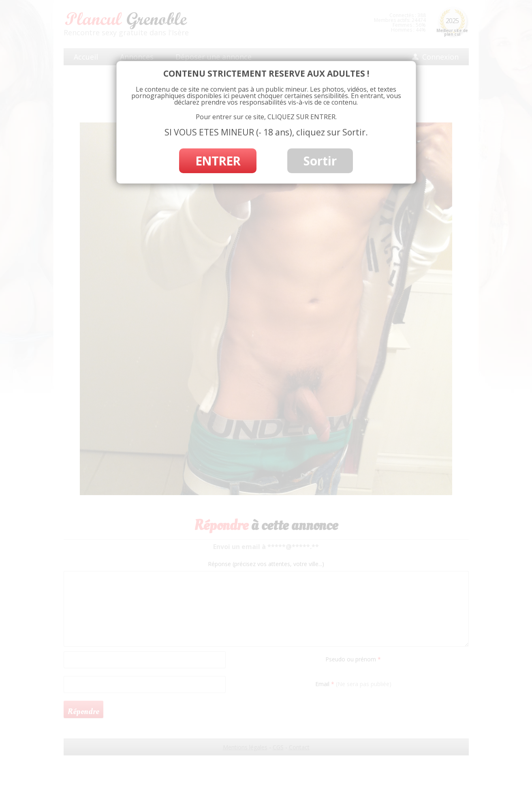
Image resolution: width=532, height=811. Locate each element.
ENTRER (218, 161)
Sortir (320, 161)
